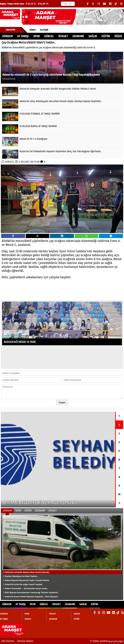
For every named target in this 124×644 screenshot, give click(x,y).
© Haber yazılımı (107, 641)
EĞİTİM (106, 36)
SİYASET (63, 36)
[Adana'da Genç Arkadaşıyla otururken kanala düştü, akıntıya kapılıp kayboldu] (62, 104)
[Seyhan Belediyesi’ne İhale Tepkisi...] (58, 460)
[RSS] (121, 4)
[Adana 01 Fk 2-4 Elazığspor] (62, 142)
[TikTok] (116, 4)
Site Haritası (8, 641)
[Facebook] (88, 4)
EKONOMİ (78, 36)
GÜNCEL (49, 36)
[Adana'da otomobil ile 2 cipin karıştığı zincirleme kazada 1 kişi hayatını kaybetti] (62, 67)
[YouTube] (104, 4)
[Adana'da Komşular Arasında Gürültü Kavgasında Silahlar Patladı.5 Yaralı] (62, 91)
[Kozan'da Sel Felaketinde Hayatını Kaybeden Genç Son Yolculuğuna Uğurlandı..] (62, 154)
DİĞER (118, 36)
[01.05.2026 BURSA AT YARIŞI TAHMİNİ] (62, 129)
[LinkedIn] (110, 4)
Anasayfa (11, 30)
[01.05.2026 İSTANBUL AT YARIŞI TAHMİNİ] (62, 116)
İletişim (44, 30)
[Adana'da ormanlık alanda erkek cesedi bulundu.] (62, 557)
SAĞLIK (93, 36)
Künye (33, 30)
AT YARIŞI (23, 36)
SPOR (36, 36)
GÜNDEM (7, 36)
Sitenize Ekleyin (25, 641)
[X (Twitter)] (93, 4)
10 (119, 494)
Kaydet (62, 402)
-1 (119, 503)
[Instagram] (99, 4)
